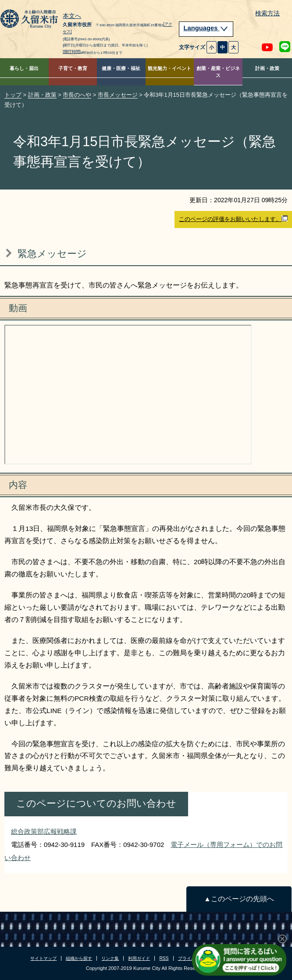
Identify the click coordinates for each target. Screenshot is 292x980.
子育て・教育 (73, 68)
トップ (13, 95)
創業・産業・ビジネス (218, 72)
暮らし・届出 (24, 68)
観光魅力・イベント (169, 68)
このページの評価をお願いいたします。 (233, 219)
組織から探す (79, 958)
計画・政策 (267, 68)
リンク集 (110, 958)
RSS (164, 958)
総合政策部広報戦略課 (44, 831)
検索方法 (267, 13)
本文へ (72, 16)
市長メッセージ (118, 95)
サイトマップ (43, 958)
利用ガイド (139, 958)
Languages (206, 28)
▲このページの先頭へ (239, 899)
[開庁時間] (72, 52)
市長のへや (77, 95)
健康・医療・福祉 (121, 68)
